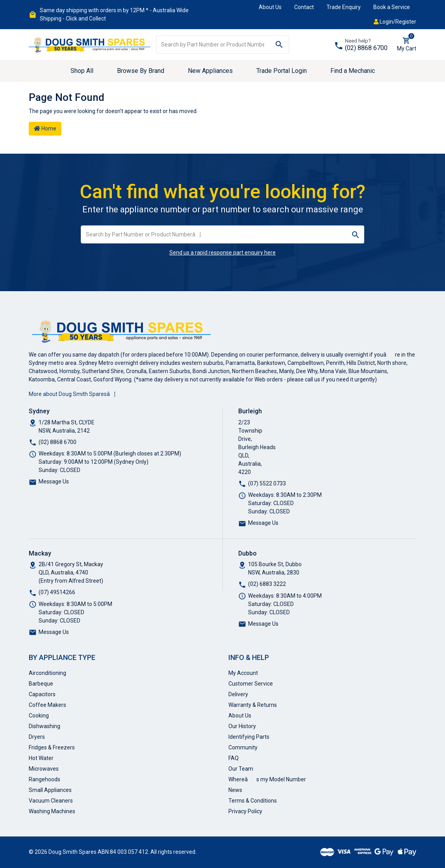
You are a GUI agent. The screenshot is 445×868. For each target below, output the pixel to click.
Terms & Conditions (253, 801)
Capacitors (42, 694)
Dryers (37, 737)
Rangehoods (44, 779)
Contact (304, 7)
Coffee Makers (47, 705)
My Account (243, 673)
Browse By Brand (141, 71)
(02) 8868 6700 (366, 48)
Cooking (39, 716)
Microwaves (44, 769)
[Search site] (279, 45)
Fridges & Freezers (52, 747)
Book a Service (392, 7)
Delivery (238, 694)
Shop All (82, 71)
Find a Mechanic (353, 71)
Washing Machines (52, 811)
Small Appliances (50, 790)
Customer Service (251, 684)
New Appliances (210, 71)
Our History (242, 726)
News (235, 790)
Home (45, 128)
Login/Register (395, 22)
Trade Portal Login (282, 71)
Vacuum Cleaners (51, 801)
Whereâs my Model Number (267, 779)
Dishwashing (44, 726)
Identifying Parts (249, 737)
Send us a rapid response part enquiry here (222, 253)
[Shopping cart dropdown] (407, 45)
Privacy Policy (245, 811)
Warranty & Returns (253, 705)
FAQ (234, 758)
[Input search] (213, 45)
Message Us (54, 481)
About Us (270, 7)
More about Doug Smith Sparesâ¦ (72, 394)
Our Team (241, 769)
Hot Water (41, 758)
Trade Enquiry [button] (344, 7)
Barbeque (41, 684)
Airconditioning (47, 673)
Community (243, 747)
